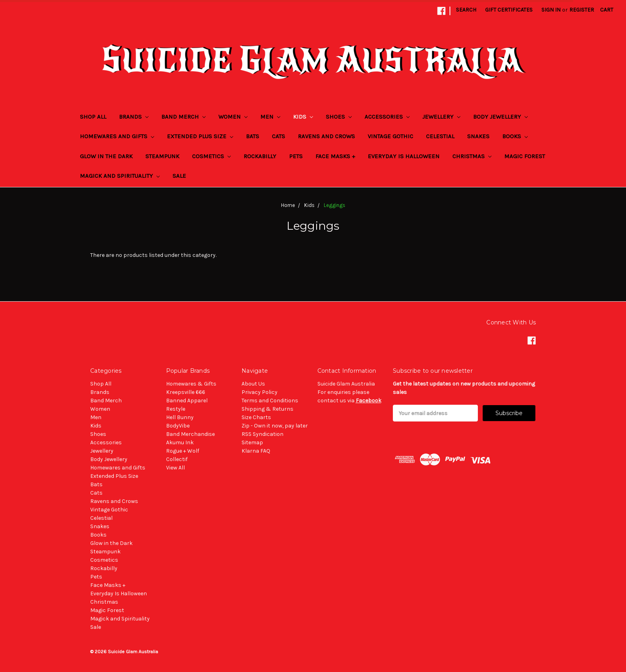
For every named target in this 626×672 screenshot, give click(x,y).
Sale (179, 176)
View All (175, 468)
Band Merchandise (190, 434)
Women (233, 117)
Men (270, 117)
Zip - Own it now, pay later (275, 426)
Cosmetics (211, 156)
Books (515, 136)
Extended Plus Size (200, 136)
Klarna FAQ (256, 451)
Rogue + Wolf (183, 451)
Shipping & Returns (267, 409)
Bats (253, 136)
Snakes (478, 136)
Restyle (176, 409)
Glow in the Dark (106, 156)
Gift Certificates (509, 10)
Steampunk (162, 156)
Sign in (551, 10)
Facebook (368, 401)
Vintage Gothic (390, 136)
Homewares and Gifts (117, 136)
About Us (253, 384)
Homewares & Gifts (191, 384)
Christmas (472, 156)
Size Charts (256, 417)
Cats (278, 136)
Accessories (387, 117)
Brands (134, 117)
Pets (296, 156)
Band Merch (183, 117)
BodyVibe (178, 426)
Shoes (339, 117)
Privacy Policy (260, 392)
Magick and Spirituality (120, 176)
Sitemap (252, 442)
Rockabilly (260, 156)
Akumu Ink (180, 442)
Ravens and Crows (326, 136)
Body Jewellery (500, 117)
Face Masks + (335, 156)
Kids (303, 117)
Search (466, 10)
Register (582, 10)
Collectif (177, 459)
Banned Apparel (187, 401)
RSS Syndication (262, 434)
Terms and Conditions (270, 401)
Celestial (440, 136)
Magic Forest (525, 156)
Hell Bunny (180, 417)
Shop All (93, 117)
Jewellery (441, 117)
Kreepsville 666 (186, 392)
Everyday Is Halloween (404, 156)
